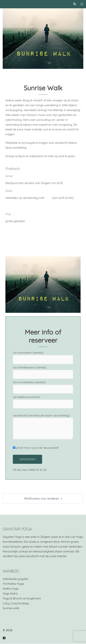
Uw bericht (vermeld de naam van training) (43, 427)
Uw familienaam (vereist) (43, 371)
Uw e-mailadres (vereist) (43, 386)
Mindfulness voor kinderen (42, 498)
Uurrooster (13, 206)
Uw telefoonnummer (43, 400)
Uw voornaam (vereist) (43, 356)
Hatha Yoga (11, 589)
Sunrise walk (11, 608)
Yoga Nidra (10, 593)
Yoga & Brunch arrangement (22, 598)
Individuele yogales (16, 579)
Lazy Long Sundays (16, 603)
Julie (48, 198)
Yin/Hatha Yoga (13, 584)
